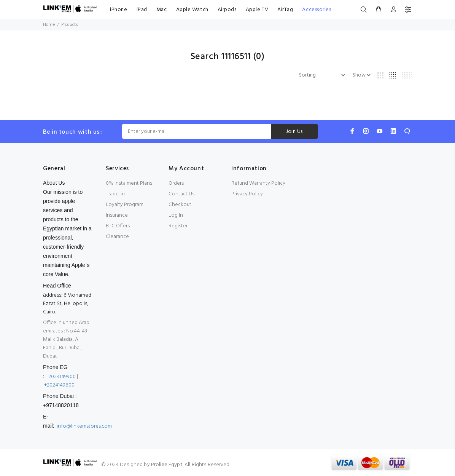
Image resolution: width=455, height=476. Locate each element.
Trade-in (115, 194)
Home (49, 25)
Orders (176, 183)
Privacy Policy (247, 194)
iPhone (119, 10)
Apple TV (257, 10)
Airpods (227, 10)
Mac (162, 10)
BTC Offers (118, 226)
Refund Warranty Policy (258, 183)
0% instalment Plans (129, 183)
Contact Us (181, 194)
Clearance (117, 237)
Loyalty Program (125, 205)
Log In (176, 215)
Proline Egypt (167, 465)
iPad (142, 10)
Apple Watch (192, 10)
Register (178, 226)
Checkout (180, 205)
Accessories (317, 10)
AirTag (285, 10)
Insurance (117, 215)
